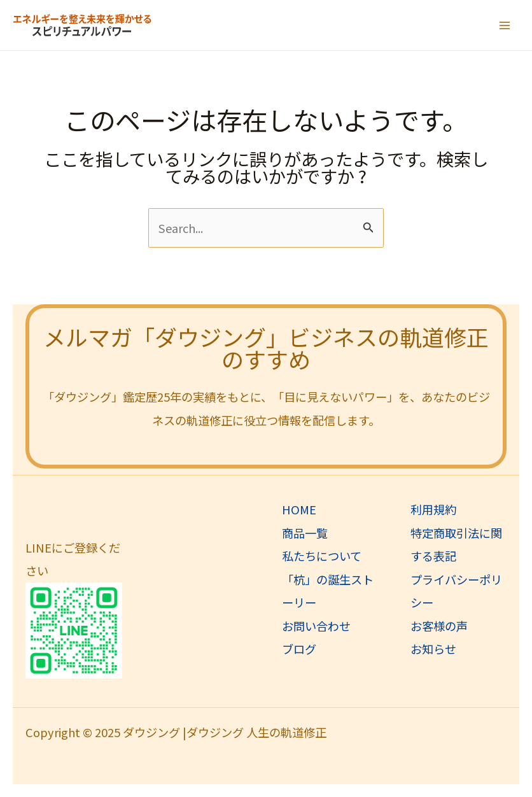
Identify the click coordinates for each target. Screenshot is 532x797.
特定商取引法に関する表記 (456, 544)
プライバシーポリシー (456, 591)
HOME (299, 509)
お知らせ (433, 649)
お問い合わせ (316, 626)
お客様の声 (439, 626)
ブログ (299, 649)
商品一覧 (305, 533)
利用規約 (433, 509)
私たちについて (322, 556)
